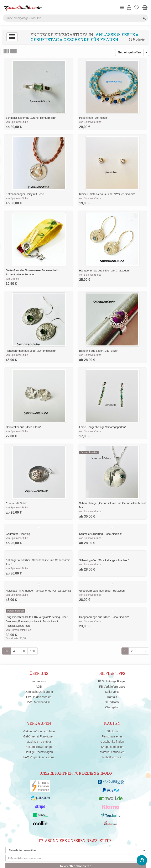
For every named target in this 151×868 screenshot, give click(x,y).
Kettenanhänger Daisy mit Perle (25, 194)
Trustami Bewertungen (39, 747)
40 (15, 651)
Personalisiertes (112, 736)
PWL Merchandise (39, 702)
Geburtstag (45, 40)
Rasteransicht (6, 51)
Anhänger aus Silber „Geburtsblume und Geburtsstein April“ (38, 562)
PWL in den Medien (39, 697)
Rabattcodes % (112, 757)
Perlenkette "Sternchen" (94, 118)
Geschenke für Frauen (91, 40)
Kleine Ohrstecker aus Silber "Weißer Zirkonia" (107, 194)
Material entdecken (112, 752)
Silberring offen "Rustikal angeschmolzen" (104, 560)
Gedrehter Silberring (18, 534)
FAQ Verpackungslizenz (39, 757)
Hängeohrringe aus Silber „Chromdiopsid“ (31, 351)
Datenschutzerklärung (39, 692)
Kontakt (112, 697)
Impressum (39, 681)
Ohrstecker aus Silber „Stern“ (23, 427)
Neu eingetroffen (129, 52)
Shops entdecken (112, 747)
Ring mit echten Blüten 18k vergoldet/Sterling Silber (37, 617)
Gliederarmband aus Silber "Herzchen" (102, 591)
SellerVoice (112, 692)
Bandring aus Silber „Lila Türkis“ (98, 351)
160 (33, 651)
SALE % (112, 731)
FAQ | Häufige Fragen (112, 681)
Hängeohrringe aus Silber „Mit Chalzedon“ (105, 271)
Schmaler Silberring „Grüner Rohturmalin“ (31, 118)
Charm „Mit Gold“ (16, 503)
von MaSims (13, 279)
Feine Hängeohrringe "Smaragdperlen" (103, 427)
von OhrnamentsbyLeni (19, 630)
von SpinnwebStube (17, 122)
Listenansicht (14, 51)
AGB (39, 687)
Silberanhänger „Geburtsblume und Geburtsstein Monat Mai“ (113, 505)
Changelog (112, 707)
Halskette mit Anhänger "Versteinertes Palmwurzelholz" (39, 591)
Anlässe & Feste (115, 35)
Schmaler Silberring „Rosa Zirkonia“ (101, 534)
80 (23, 651)
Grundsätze (112, 702)
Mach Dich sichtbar (39, 742)
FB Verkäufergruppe (112, 687)
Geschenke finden (112, 742)
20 (6, 651)
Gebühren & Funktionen (39, 736)
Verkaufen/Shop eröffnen (39, 731)
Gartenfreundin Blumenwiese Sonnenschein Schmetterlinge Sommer (32, 272)
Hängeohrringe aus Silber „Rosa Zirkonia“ (104, 617)
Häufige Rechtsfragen (39, 752)
